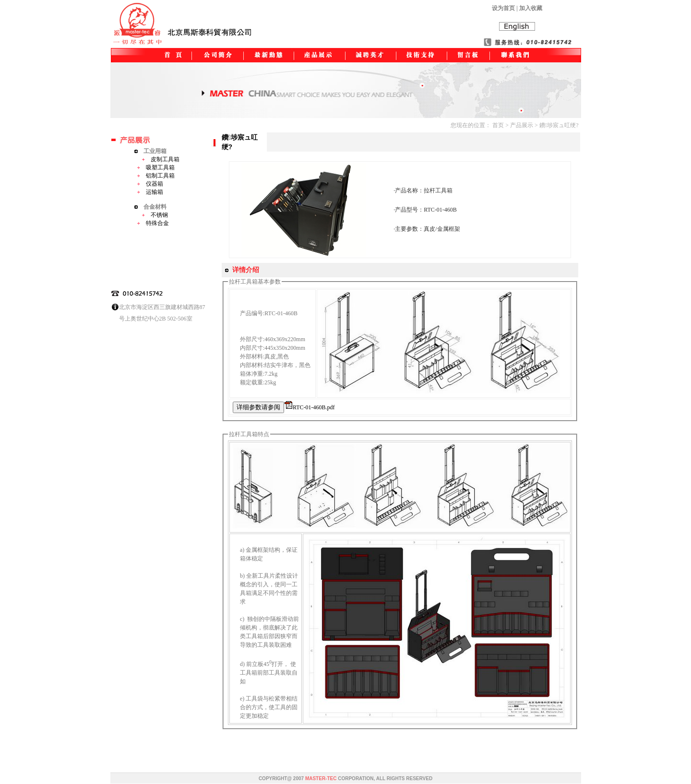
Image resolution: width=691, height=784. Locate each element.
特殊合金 (153, 223)
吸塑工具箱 (156, 167)
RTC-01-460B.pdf (314, 407)
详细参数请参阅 (258, 407)
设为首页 (503, 8)
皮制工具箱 (161, 159)
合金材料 (150, 207)
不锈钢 (155, 215)
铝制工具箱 (156, 176)
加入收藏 (531, 8)
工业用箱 (150, 151)
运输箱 (150, 192)
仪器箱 (150, 184)
